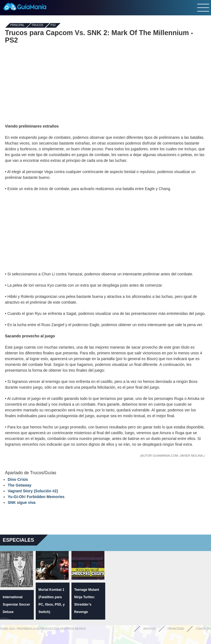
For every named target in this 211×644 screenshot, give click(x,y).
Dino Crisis (18, 479)
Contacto (203, 629)
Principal (17, 25)
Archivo (149, 629)
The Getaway (20, 485)
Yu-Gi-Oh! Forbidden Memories (36, 497)
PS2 (53, 25)
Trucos (37, 25)
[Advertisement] (105, 84)
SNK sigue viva (22, 502)
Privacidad (176, 629)
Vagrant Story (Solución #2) (33, 491)
